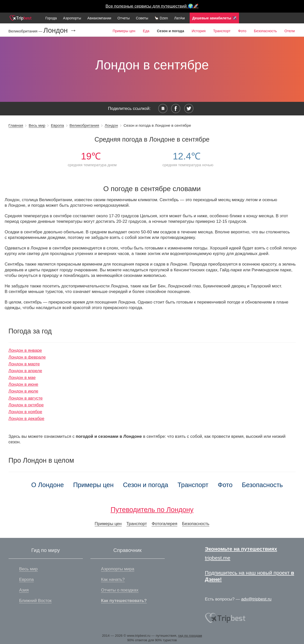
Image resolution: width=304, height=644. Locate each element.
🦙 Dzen (161, 18)
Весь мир (37, 125)
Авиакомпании (99, 18)
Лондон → (60, 30)
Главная (16, 125)
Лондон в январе (25, 350)
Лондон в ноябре (25, 412)
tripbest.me (218, 558)
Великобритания (84, 125)
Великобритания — (26, 31)
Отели (290, 31)
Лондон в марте (24, 364)
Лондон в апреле (25, 371)
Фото (242, 31)
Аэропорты (72, 18)
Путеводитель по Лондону (152, 510)
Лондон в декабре (27, 419)
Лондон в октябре (26, 405)
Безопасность (265, 31)
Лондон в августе (26, 398)
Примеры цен (124, 31)
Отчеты (123, 18)
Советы (142, 18)
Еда (146, 31)
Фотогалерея (164, 524)
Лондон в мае (22, 378)
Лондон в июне (23, 384)
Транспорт (222, 31)
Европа (57, 125)
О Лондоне (47, 485)
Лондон (111, 125)
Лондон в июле (24, 391)
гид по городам (190, 636)
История (199, 31)
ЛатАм (179, 18)
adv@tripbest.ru (256, 599)
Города (51, 18)
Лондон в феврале (27, 357)
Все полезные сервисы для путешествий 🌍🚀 (152, 6)
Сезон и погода (146, 485)
